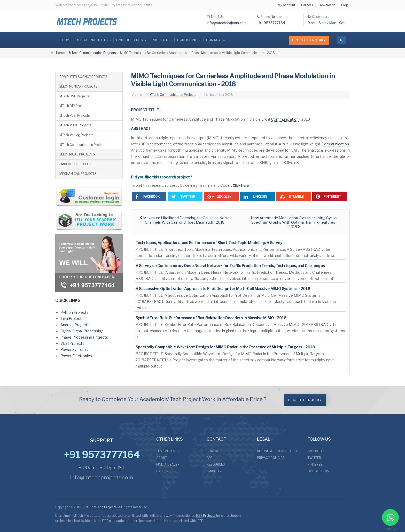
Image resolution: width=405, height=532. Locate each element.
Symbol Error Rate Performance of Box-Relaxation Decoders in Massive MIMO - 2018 (211, 318)
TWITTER (314, 458)
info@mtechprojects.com (227, 23)
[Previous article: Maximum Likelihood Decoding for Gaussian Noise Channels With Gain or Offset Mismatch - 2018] (185, 220)
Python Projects (75, 312)
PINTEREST (316, 464)
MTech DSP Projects (74, 96)
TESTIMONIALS (168, 451)
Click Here (241, 185)
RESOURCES (216, 464)
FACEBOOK (316, 451)
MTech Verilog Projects (76, 135)
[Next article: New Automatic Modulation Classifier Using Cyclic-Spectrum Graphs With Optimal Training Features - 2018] (294, 222)
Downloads (327, 5)
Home (67, 40)
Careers (307, 5)
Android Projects (75, 325)
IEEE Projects (206, 516)
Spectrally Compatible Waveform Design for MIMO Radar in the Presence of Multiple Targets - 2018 (225, 347)
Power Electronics (76, 356)
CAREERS (163, 471)
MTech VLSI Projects (75, 116)
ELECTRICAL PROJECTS (77, 154)
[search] (341, 40)
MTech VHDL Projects (75, 125)
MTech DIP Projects (74, 106)
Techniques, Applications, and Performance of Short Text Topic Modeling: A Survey (209, 243)
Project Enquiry (309, 40)
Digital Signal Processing (82, 331)
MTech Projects (105, 507)
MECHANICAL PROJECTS (78, 174)
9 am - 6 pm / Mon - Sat (326, 23)
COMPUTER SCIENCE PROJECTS (83, 77)
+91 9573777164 (271, 23)
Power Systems (74, 350)
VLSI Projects (72, 343)
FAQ (210, 458)
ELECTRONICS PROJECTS (79, 86)
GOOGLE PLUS (318, 471)
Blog (345, 5)
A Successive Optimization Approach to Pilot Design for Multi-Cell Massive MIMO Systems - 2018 (223, 289)
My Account (287, 5)
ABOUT (162, 458)
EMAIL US (214, 471)
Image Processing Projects (84, 337)
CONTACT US (217, 40)
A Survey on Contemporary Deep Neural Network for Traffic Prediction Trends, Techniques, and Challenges (230, 266)
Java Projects (72, 319)
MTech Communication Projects (92, 53)
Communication (285, 119)
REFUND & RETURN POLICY (277, 451)
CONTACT (214, 451)
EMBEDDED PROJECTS (76, 164)
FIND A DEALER (168, 464)
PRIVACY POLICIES (271, 458)
